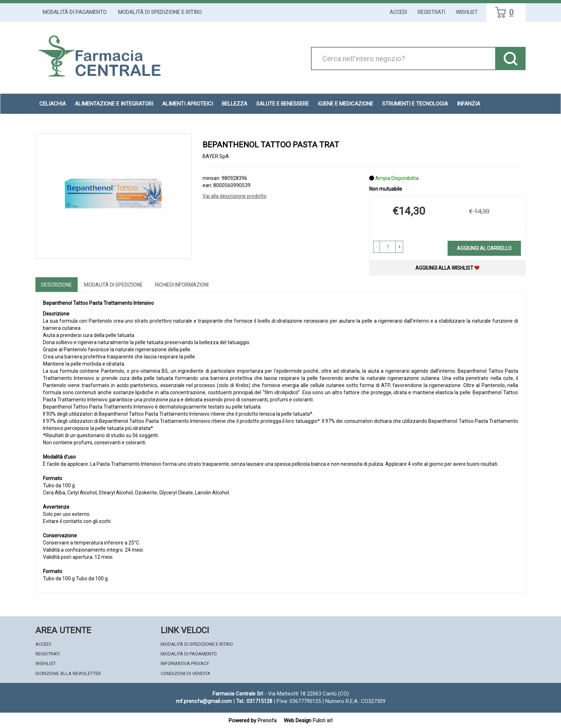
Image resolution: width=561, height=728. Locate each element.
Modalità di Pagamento (75, 12)
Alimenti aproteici (187, 104)
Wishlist (467, 12)
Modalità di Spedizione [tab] (113, 285)
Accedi (398, 12)
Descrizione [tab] (57, 285)
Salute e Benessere (282, 104)
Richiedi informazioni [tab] (182, 285)
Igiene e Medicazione (345, 104)
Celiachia (53, 104)
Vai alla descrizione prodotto (235, 196)
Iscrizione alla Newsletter (68, 673)
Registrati (431, 12)
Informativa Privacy (185, 663)
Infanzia (469, 104)
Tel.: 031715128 (254, 701)
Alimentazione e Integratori (114, 104)
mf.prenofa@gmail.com (204, 701)
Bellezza (235, 104)
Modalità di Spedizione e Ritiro (160, 12)
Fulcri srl (323, 720)
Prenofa (267, 720)
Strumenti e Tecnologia (415, 104)
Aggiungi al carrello (484, 248)
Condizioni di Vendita (186, 673)
